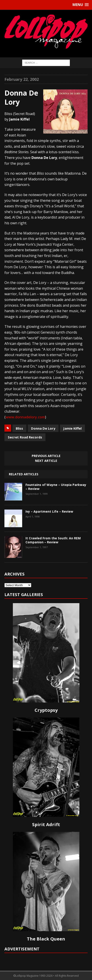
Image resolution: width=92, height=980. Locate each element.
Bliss (19, 428)
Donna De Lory (43, 428)
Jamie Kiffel (72, 428)
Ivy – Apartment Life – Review (49, 511)
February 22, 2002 (22, 79)
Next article (46, 461)
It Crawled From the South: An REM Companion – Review (53, 540)
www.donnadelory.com (25, 417)
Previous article (46, 456)
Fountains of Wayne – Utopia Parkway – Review (56, 487)
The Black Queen (46, 939)
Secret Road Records (25, 437)
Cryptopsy (46, 710)
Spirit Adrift (46, 824)
